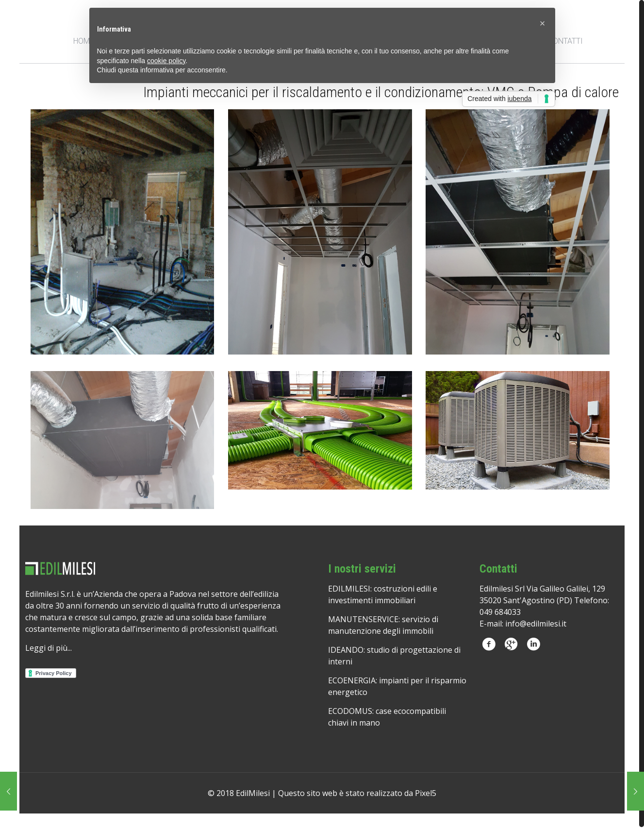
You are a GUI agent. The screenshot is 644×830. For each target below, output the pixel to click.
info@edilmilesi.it (536, 624)
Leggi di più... (49, 648)
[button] (543, 23)
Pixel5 (426, 793)
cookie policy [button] (166, 61)
